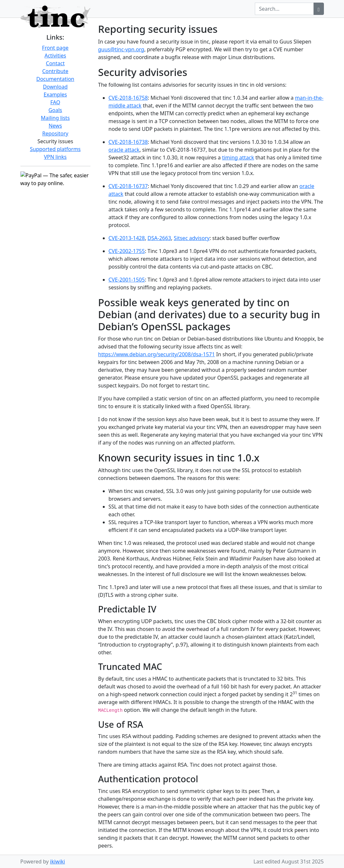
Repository (55, 133)
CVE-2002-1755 (127, 251)
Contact (55, 63)
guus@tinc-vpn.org (121, 49)
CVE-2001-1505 (127, 280)
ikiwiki (57, 862)
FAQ (55, 102)
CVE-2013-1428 (127, 238)
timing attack (238, 157)
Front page (55, 48)
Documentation (55, 79)
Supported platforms (55, 149)
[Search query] (284, 9)
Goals (55, 110)
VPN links (55, 157)
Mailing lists (55, 118)
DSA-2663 (159, 238)
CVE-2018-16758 (128, 98)
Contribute (55, 71)
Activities (55, 56)
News (55, 126)
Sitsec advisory (192, 238)
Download (55, 87)
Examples (55, 94)
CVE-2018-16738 (128, 142)
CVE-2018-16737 (128, 186)
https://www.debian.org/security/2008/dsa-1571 (157, 354)
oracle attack (124, 150)
